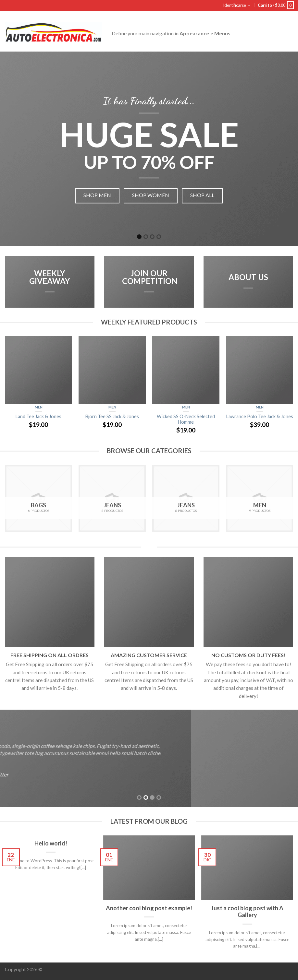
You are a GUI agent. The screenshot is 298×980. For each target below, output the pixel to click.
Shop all (202, 195)
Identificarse (235, 5)
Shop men (97, 195)
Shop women (151, 195)
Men (39, 407)
